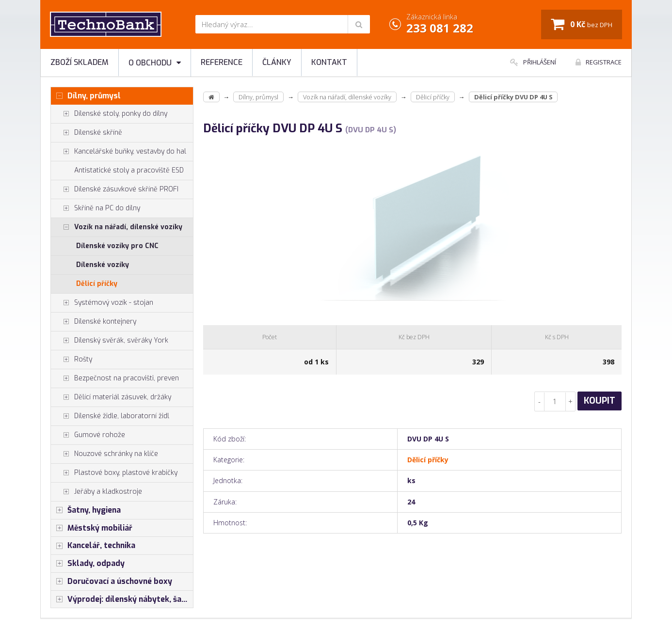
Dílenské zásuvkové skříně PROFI (115, 189)
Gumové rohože (88, 435)
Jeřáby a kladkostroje (96, 492)
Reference (222, 62)
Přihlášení (533, 62)
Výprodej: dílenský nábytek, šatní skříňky (122, 599)
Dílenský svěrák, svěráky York (110, 341)
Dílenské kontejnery (94, 322)
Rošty (72, 360)
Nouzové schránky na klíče (104, 454)
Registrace (599, 62)
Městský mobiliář (92, 528)
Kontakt (329, 62)
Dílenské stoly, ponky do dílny (109, 114)
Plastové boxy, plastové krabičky (114, 473)
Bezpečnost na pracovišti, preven (115, 378)
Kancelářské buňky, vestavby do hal (119, 152)
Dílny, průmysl (86, 96)
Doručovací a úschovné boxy (112, 581)
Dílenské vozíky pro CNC (117, 246)
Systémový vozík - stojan (102, 303)
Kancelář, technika (93, 546)
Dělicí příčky (97, 284)
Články (277, 62)
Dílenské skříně (87, 133)
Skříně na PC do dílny (96, 208)
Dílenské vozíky (103, 265)
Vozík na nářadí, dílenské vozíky (117, 227)
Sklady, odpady (88, 564)
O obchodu (155, 63)
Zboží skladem (80, 62)
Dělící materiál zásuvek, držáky (111, 397)
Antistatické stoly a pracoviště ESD (129, 170)
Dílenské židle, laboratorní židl (110, 416)
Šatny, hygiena (86, 510)
